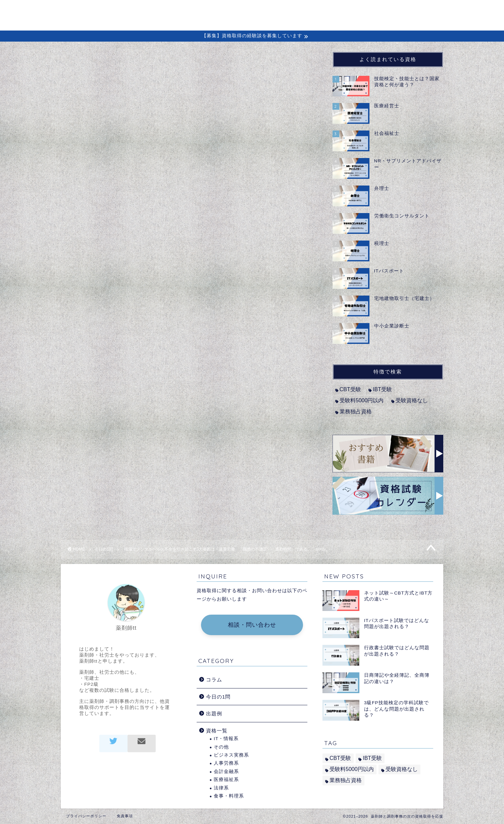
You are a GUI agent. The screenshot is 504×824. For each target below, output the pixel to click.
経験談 (335, 11)
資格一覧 (217, 731)
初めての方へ (259, 11)
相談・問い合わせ (252, 625)
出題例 (369, 11)
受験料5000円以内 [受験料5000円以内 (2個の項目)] (362, 400)
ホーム (217, 11)
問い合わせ (409, 11)
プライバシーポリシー (86, 816)
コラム (301, 11)
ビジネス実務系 (231, 755)
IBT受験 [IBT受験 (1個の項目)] (382, 389)
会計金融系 (226, 771)
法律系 (221, 788)
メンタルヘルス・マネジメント (127, 216)
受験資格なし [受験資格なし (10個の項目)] (412, 400)
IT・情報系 (226, 739)
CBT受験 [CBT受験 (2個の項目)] (350, 389)
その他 (221, 747)
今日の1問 (83, 65)
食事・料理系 (229, 796)
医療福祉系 (226, 780)
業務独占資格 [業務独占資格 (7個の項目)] (356, 411)
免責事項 (125, 816)
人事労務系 (226, 763)
